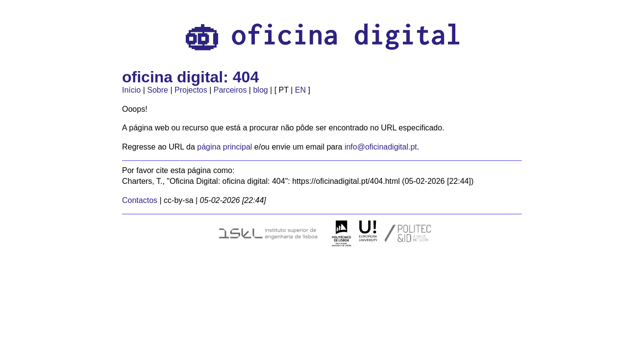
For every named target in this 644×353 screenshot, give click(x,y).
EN (300, 90)
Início (131, 90)
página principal (224, 147)
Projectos (191, 90)
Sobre (158, 90)
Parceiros (230, 90)
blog (260, 90)
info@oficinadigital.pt (381, 147)
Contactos (140, 200)
